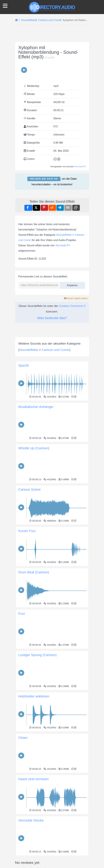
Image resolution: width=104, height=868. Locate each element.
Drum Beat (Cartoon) (34, 572)
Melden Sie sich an (44, 179)
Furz (22, 614)
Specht (24, 365)
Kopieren (72, 284)
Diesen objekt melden (76, 298)
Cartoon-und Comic (56, 350)
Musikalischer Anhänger (36, 407)
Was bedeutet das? (52, 318)
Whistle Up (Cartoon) (34, 448)
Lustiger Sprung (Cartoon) (38, 655)
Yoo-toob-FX (80, 167)
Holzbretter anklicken (34, 696)
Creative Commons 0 (72, 306)
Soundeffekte (64, 235)
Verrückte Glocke (31, 820)
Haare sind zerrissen (34, 779)
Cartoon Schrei (29, 490)
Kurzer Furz (27, 531)
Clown (23, 738)
